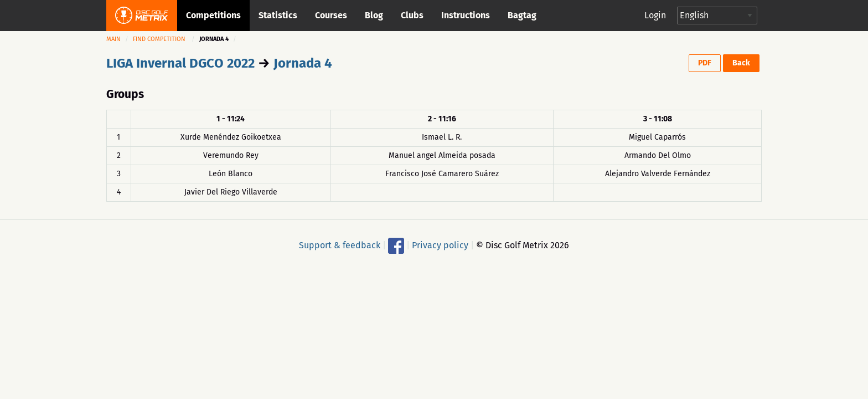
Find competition (159, 39)
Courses (331, 15)
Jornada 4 (303, 63)
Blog (374, 15)
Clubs (412, 15)
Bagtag (522, 15)
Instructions (466, 15)
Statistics (278, 15)
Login (655, 15)
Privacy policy (440, 245)
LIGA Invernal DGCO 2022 (180, 63)
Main (113, 39)
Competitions (213, 15)
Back (741, 63)
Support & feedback (340, 245)
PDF (705, 63)
